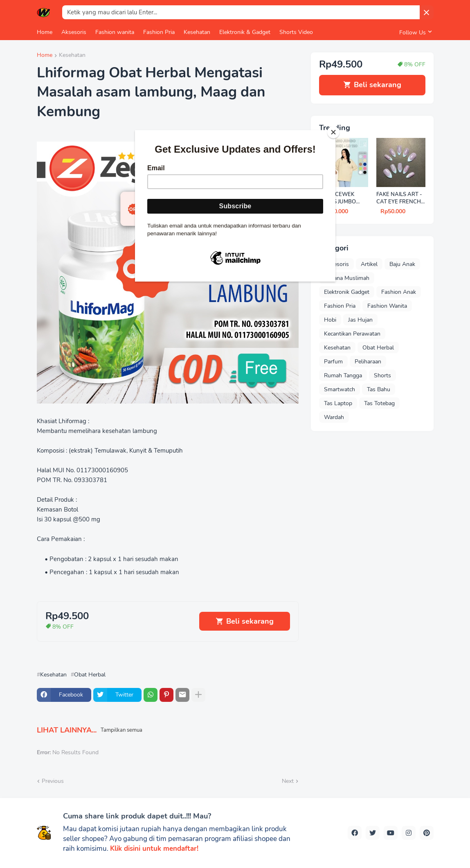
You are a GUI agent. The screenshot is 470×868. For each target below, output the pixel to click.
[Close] (333, 132)
